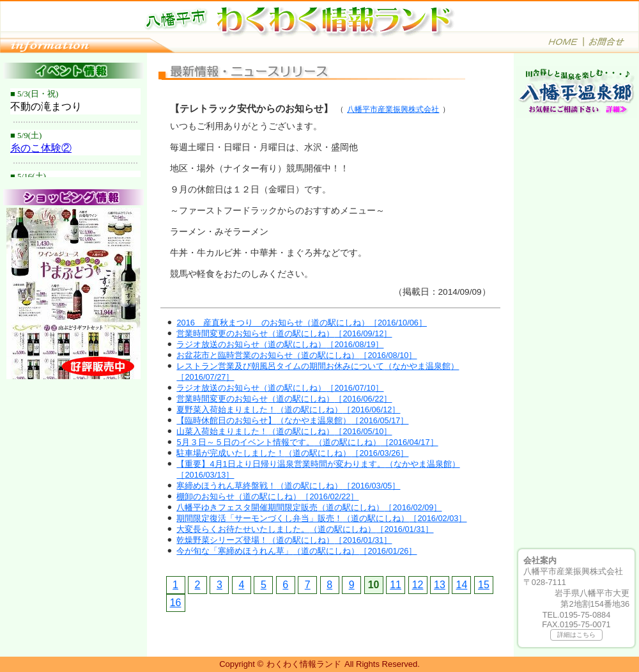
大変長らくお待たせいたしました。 (305, 529)
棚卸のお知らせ (267, 496)
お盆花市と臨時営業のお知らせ (296, 355)
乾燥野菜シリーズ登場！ (284, 540)
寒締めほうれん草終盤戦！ (288, 486)
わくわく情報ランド (304, 664)
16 (176, 603)
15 (484, 585)
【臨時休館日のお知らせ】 (292, 420)
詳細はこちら (576, 635)
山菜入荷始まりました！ (284, 431)
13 (440, 585)
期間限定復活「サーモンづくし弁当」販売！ (321, 518)
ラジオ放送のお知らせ (280, 344)
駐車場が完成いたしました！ (292, 453)
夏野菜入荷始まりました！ (288, 410)
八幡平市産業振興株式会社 (393, 109)
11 (396, 585)
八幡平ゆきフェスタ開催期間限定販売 (309, 507)
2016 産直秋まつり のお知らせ (302, 323)
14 (462, 585)
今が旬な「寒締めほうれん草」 (296, 551)
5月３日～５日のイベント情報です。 (307, 442)
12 (418, 585)
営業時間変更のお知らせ (284, 333)
